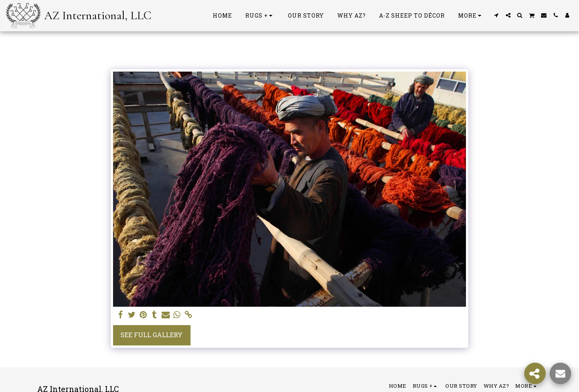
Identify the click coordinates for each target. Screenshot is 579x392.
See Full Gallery (152, 335)
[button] (496, 15)
